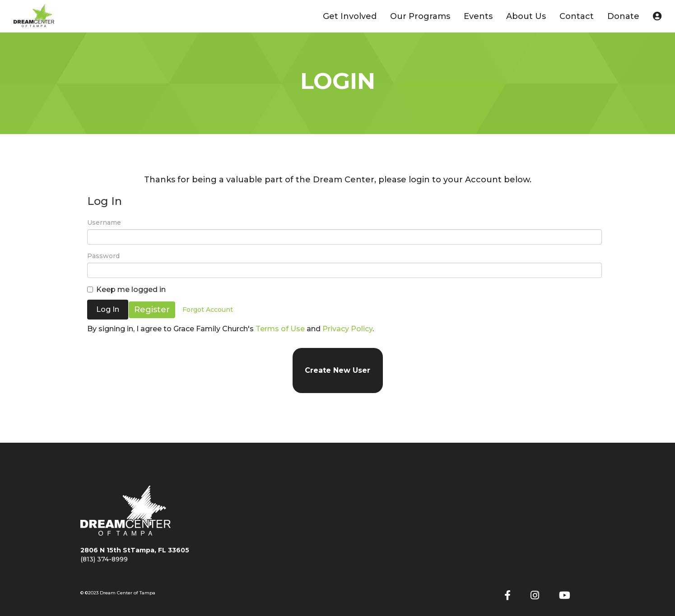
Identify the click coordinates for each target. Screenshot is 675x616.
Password (103, 256)
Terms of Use (280, 329)
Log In (108, 309)
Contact (577, 16)
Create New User (337, 370)
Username (104, 222)
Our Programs (420, 16)
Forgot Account (208, 310)
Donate (623, 16)
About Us (526, 16)
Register (152, 309)
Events (478, 16)
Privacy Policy (347, 329)
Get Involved (350, 16)
